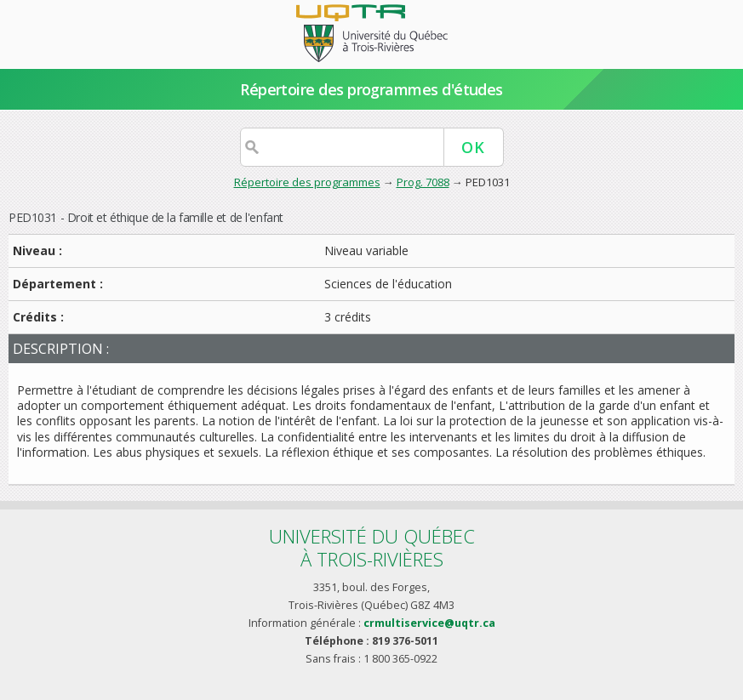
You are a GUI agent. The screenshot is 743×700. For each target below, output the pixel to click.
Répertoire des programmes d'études (371, 89)
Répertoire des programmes (307, 182)
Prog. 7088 (423, 182)
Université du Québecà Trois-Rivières (372, 547)
